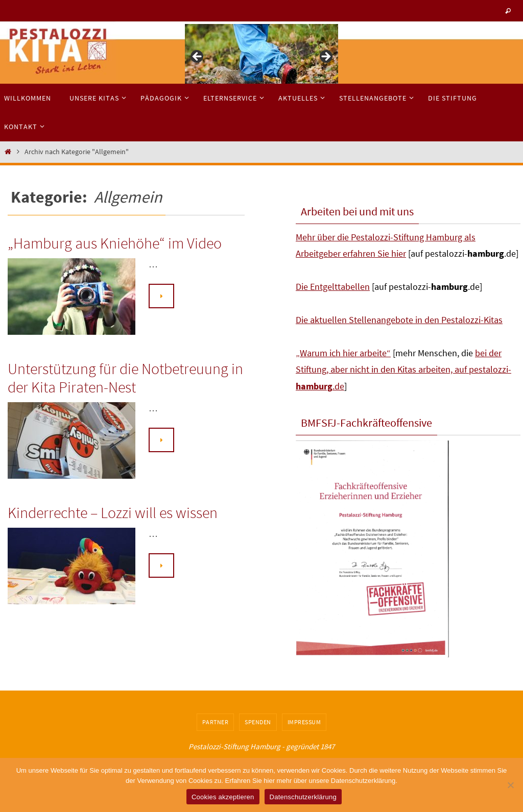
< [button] (198, 57)
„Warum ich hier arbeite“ (343, 353)
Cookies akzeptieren (223, 797)
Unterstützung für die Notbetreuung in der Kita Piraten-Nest (125, 378)
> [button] (325, 57)
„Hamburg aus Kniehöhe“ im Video (115, 243)
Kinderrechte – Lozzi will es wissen (113, 512)
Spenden (258, 722)
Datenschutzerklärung (303, 797)
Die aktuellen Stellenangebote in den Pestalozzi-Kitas (399, 320)
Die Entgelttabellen (333, 287)
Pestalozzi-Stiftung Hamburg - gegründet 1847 (261, 746)
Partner (216, 722)
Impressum (304, 722)
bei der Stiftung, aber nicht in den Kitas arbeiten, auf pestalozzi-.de (403, 370)
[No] (510, 785)
